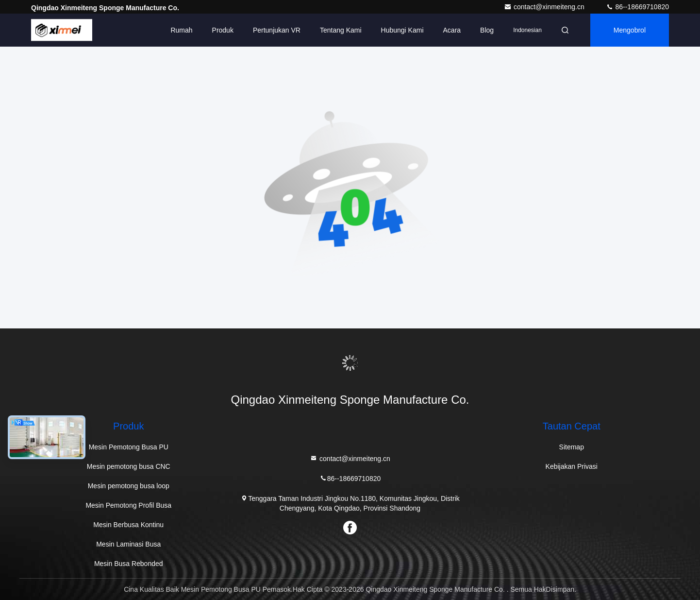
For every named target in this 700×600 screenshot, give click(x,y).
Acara (452, 30)
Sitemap (572, 447)
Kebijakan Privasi (572, 466)
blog (487, 30)
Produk (223, 30)
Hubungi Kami (402, 30)
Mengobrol (630, 30)
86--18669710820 (637, 7)
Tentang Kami (341, 30)
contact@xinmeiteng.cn (545, 7)
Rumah (181, 30)
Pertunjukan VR (277, 30)
